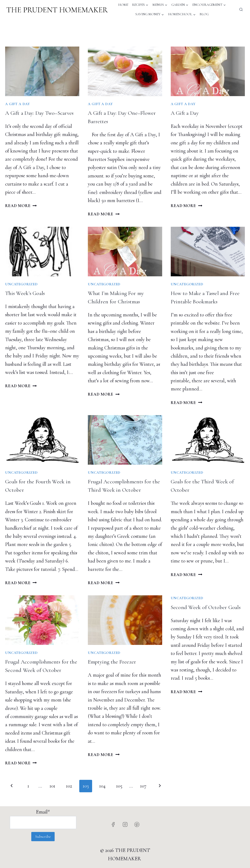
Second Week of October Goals (206, 607)
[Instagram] (125, 824)
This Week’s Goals (25, 293)
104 (102, 786)
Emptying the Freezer (112, 662)
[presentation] (42, 71)
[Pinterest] (137, 824)
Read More (21, 206)
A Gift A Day (18, 104)
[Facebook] (113, 824)
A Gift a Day (185, 113)
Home (123, 5)
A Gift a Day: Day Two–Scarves (39, 113)
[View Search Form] (241, 10)
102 (69, 786)
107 (143, 786)
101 (52, 786)
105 (119, 786)
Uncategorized (21, 284)
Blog (204, 14)
